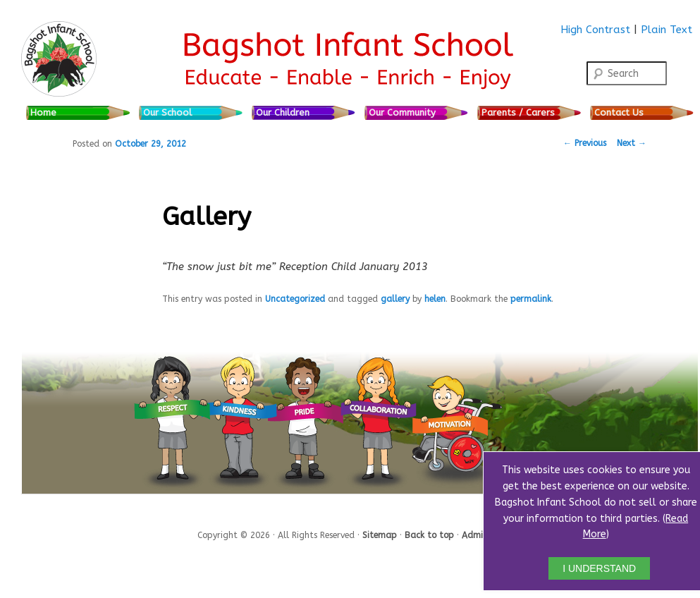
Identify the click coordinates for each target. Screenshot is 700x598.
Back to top (431, 535)
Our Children (283, 112)
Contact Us (619, 112)
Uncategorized (295, 299)
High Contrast (595, 30)
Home (43, 112)
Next (632, 143)
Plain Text (667, 30)
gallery (395, 299)
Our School (167, 112)
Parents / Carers (518, 112)
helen (435, 299)
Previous (585, 143)
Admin (475, 535)
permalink (531, 299)
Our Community (402, 112)
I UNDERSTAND (599, 568)
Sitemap (381, 535)
